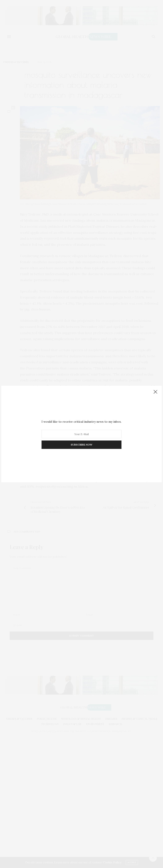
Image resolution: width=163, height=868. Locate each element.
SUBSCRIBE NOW (81, 445)
